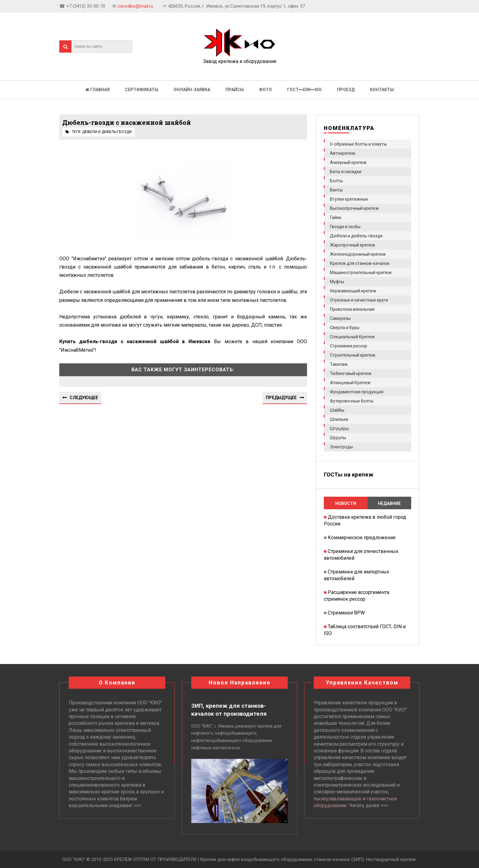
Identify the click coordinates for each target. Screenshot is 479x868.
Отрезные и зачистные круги (359, 300)
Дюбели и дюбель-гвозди (107, 132)
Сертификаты (142, 90)
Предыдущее (281, 398)
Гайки (336, 217)
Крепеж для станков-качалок (360, 263)
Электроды (341, 447)
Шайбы (337, 410)
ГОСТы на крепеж (349, 475)
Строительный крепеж (353, 355)
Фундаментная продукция (357, 392)
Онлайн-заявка (192, 90)
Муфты (337, 282)
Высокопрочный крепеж (354, 208)
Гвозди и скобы (345, 227)
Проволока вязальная (352, 309)
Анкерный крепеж (348, 162)
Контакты (382, 90)
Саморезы (340, 318)
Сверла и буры (345, 328)
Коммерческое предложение (362, 538)
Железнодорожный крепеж (358, 254)
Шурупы (338, 438)
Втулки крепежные (349, 199)
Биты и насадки (346, 172)
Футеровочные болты (352, 401)
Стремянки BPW (346, 613)
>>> (137, 805)
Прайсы (235, 90)
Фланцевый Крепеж (350, 383)
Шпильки (339, 419)
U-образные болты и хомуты (358, 144)
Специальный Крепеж (352, 337)
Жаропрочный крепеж (353, 245)
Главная (97, 90)
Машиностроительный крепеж (361, 273)
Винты (336, 190)
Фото (265, 90)
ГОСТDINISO (304, 90)
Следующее (84, 398)
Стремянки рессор (349, 346)
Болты (336, 181)
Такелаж (339, 364)
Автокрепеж (343, 153)
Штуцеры (339, 428)
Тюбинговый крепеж (351, 373)
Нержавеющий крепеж (353, 291)
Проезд (346, 90)
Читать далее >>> (368, 805)
